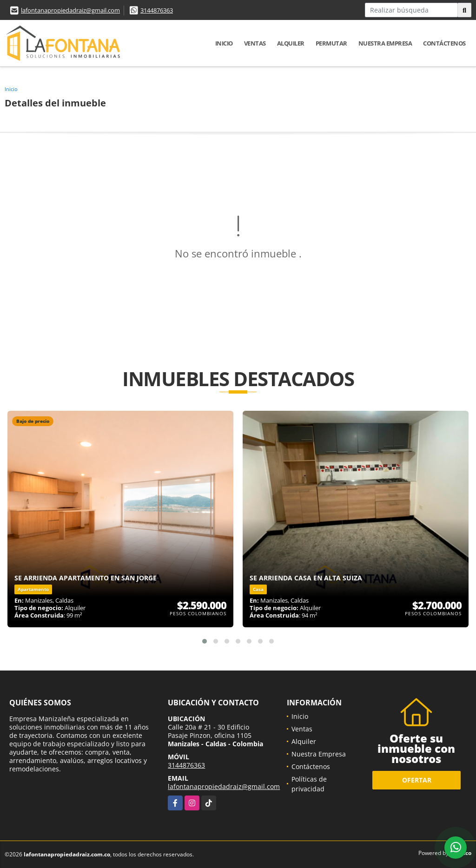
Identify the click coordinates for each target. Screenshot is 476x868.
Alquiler (291, 43)
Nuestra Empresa (385, 43)
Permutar (331, 43)
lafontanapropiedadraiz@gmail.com (70, 10)
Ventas (255, 43)
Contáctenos (444, 43)
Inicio (224, 43)
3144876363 (157, 10)
